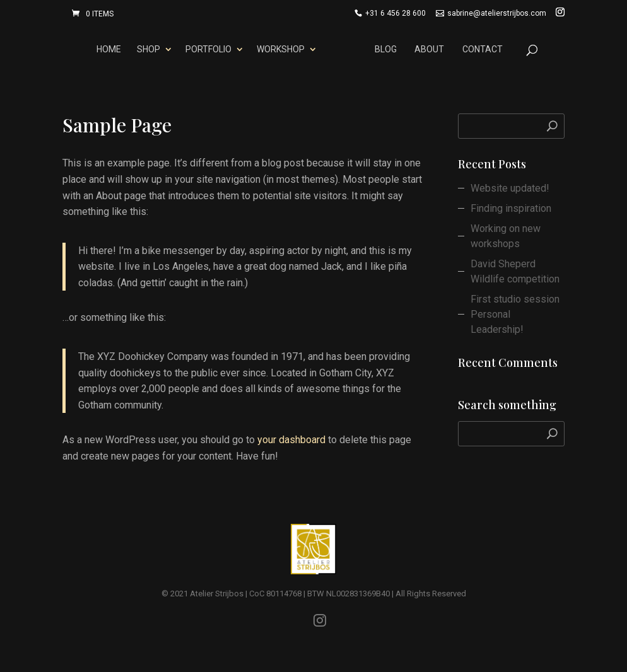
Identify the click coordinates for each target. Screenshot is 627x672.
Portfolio (206, 49)
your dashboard (291, 440)
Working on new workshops (506, 236)
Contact (484, 49)
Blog (388, 49)
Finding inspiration (511, 208)
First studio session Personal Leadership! (515, 314)
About (432, 49)
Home (107, 49)
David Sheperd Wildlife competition (515, 271)
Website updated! (510, 188)
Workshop (278, 49)
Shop (146, 49)
